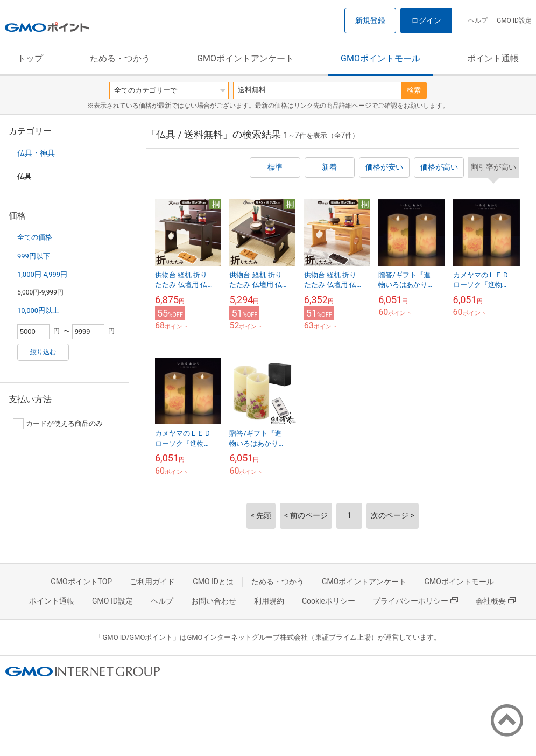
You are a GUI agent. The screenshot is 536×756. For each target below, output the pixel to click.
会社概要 (496, 601)
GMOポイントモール (380, 58)
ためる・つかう (120, 58)
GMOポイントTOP (81, 582)
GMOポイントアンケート (245, 58)
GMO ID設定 (514, 20)
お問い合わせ (214, 601)
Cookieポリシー (329, 601)
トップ (30, 58)
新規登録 (370, 20)
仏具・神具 (36, 153)
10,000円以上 (38, 310)
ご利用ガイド (152, 582)
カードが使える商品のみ (58, 424)
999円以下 (34, 256)
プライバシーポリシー (415, 601)
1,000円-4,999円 (42, 274)
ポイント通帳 (493, 58)
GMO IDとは (213, 582)
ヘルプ (478, 20)
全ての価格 (35, 237)
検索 (414, 90)
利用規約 (269, 601)
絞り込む (43, 352)
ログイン (426, 20)
